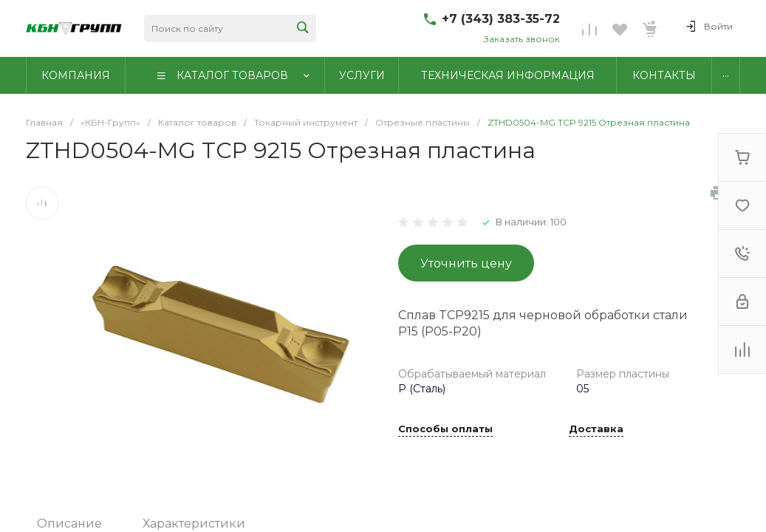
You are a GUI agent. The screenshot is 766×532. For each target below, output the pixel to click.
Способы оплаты (445, 429)
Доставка (596, 429)
